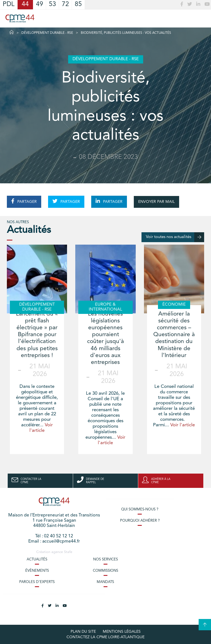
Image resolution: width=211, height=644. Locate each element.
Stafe (68, 552)
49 (40, 5)
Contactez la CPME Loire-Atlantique (105, 637)
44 (25, 5)
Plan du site (83, 632)
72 (65, 5)
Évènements (37, 571)
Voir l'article (183, 425)
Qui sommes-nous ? (140, 509)
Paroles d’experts (37, 582)
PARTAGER (24, 201)
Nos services (105, 559)
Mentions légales (122, 632)
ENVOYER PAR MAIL (156, 202)
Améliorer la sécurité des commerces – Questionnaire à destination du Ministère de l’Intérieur (174, 335)
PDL (9, 5)
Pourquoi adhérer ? (140, 521)
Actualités (37, 559)
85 (78, 5)
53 (52, 5)
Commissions (105, 571)
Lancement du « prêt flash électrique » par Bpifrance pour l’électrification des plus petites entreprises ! (37, 335)
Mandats (105, 582)
